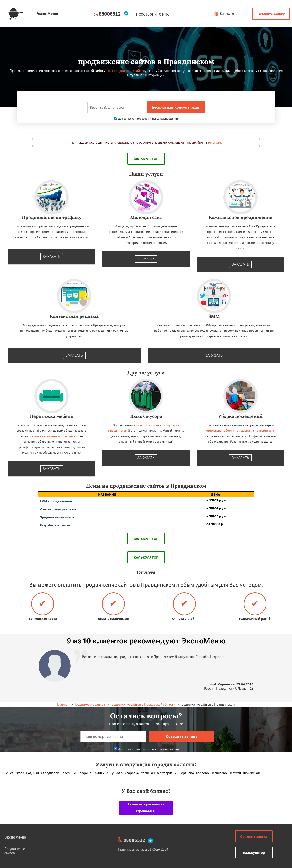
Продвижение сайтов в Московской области (142, 704)
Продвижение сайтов (89, 704)
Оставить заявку (271, 14)
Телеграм (214, 142)
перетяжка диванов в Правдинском (55, 436)
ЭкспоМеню (15, 837)
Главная (63, 704)
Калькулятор (226, 14)
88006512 (110, 14)
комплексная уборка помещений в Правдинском (239, 431)
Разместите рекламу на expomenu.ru (146, 808)
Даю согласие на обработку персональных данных (147, 119)
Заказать (52, 257)
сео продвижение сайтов (127, 71)
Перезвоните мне (153, 14)
